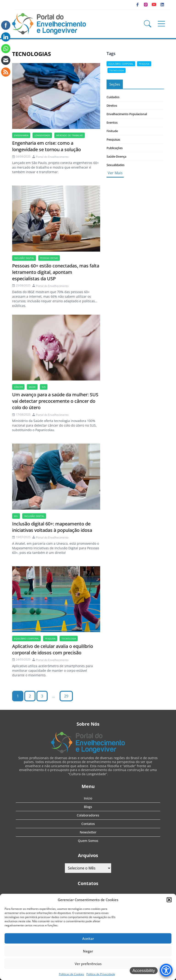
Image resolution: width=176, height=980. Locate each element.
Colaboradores (88, 815)
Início (88, 798)
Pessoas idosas (49, 258)
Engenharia (21, 135)
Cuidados (113, 97)
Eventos (112, 122)
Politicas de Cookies (71, 974)
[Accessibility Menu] (166, 970)
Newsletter (88, 832)
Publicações (115, 148)
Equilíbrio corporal (26, 639)
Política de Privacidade (101, 974)
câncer (18, 387)
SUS (44, 387)
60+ (16, 516)
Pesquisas (113, 139)
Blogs (88, 807)
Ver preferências (88, 964)
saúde (32, 387)
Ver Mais (115, 173)
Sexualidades (115, 165)
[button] (169, 900)
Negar (88, 951)
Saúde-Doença (116, 156)
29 (66, 696)
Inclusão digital (24, 258)
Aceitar (88, 938)
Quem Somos (88, 841)
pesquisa (50, 639)
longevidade (42, 135)
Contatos (88, 824)
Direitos (112, 105)
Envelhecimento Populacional (127, 114)
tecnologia (69, 639)
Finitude (112, 131)
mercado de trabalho (70, 135)
